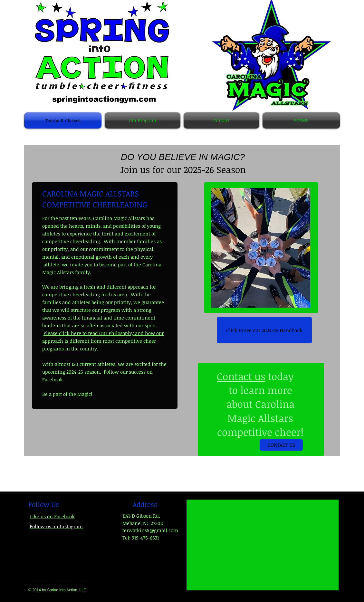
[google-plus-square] (32, 537)
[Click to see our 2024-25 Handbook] (264, 330)
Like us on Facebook (52, 516)
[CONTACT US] (281, 445)
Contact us (241, 376)
